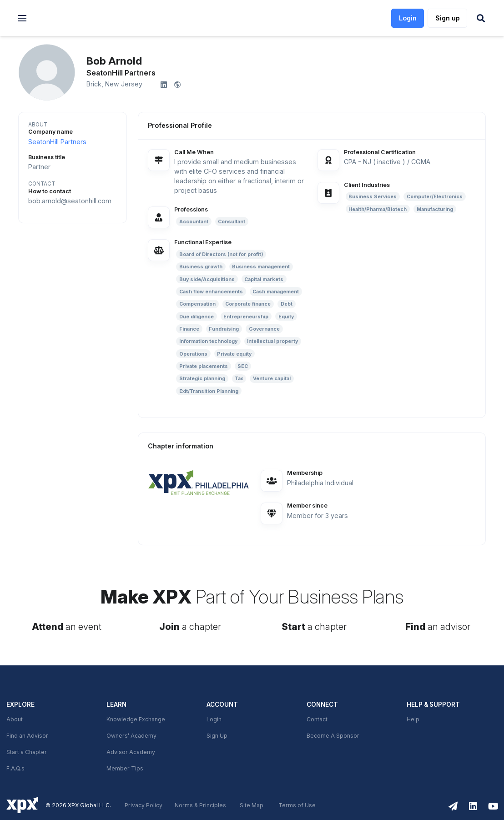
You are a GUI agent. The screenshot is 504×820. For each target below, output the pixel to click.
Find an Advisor (27, 736)
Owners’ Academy (131, 736)
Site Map (252, 805)
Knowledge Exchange (136, 719)
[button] (22, 18)
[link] (83, 18)
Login (214, 719)
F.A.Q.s (15, 769)
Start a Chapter (27, 752)
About (15, 719)
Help (413, 719)
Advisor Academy (131, 752)
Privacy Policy (144, 805)
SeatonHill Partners (57, 142)
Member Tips (125, 769)
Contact (317, 719)
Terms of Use (297, 805)
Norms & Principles (200, 805)
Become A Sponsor (333, 736)
